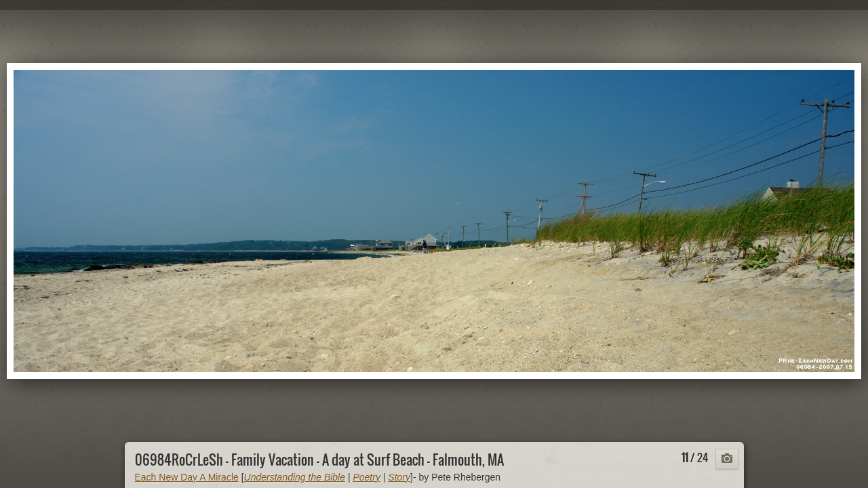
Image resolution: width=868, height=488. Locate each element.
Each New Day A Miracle (187, 477)
